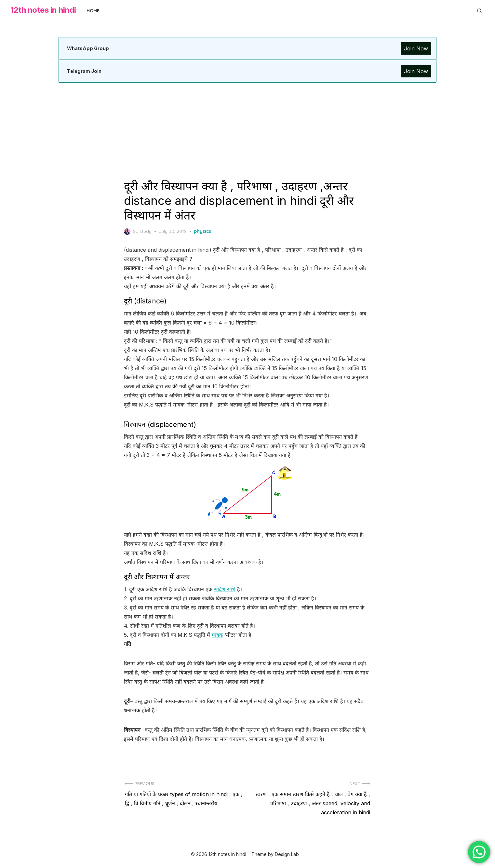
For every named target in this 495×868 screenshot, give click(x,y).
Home (93, 11)
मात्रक (217, 635)
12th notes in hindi (43, 10)
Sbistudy (138, 232)
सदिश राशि (225, 589)
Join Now (415, 48)
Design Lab (287, 854)
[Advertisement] (247, 131)
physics (202, 231)
